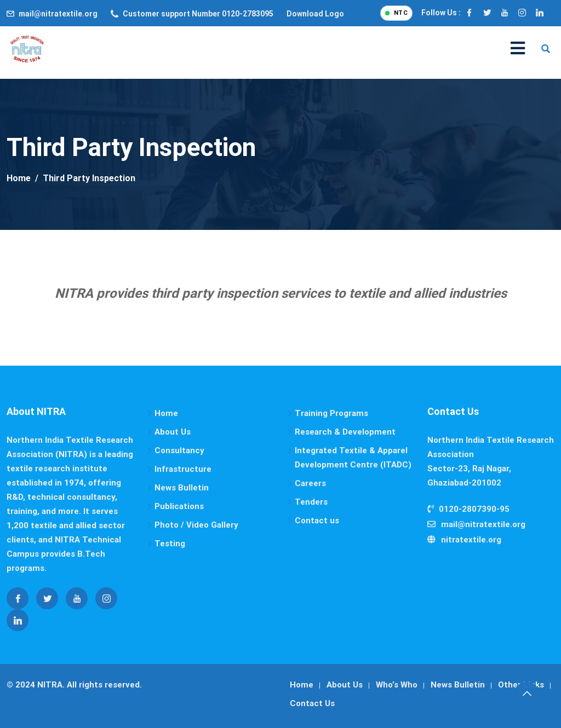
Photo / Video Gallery (196, 525)
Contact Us (312, 703)
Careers (310, 483)
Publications (179, 506)
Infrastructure (183, 469)
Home (166, 413)
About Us (173, 432)
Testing (170, 544)
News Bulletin (182, 488)
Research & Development (345, 432)
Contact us (317, 521)
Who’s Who (397, 685)
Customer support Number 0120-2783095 (198, 14)
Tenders (311, 502)
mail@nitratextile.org (58, 14)
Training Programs (331, 413)
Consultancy (179, 450)
